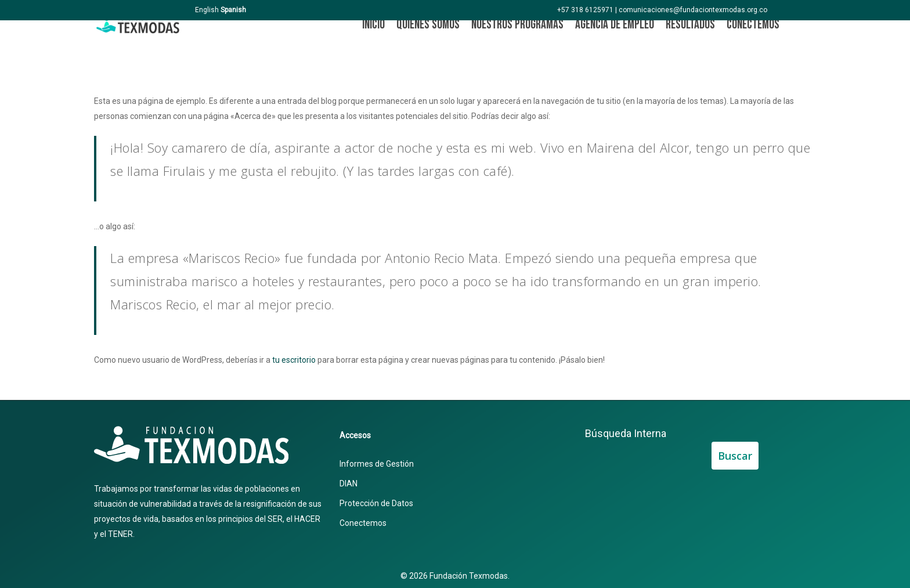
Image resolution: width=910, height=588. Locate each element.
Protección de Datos (376, 503)
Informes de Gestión (377, 464)
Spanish (233, 10)
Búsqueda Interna (626, 433)
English (207, 10)
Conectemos (363, 523)
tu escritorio (294, 360)
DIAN (349, 484)
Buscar (735, 456)
